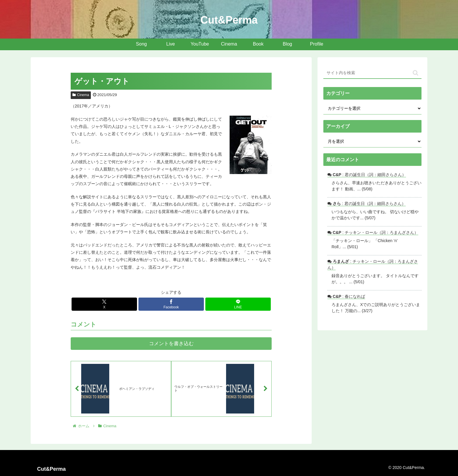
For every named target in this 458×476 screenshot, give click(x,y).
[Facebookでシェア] (171, 304)
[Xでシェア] (104, 304)
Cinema (81, 95)
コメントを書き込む (171, 344)
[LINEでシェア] (238, 304)
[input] (372, 73)
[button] (416, 73)
